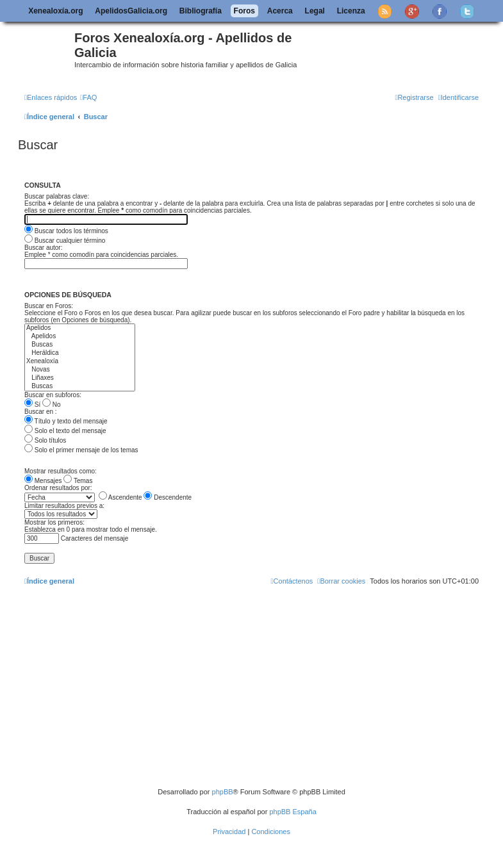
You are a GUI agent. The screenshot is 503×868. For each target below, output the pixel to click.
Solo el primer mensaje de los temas (81, 450)
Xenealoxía (80, 362)
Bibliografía (201, 11)
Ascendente (120, 497)
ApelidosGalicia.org (131, 11)
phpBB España (293, 812)
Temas (78, 481)
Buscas (80, 345)
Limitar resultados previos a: (64, 506)
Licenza (351, 11)
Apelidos (80, 328)
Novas (80, 370)
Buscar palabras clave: (57, 196)
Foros (244, 11)
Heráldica (80, 353)
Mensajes (43, 481)
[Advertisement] (262, 691)
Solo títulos (45, 440)
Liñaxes (80, 378)
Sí (32, 405)
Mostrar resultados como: (61, 471)
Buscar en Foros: (49, 306)
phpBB (223, 792)
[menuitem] (88, 97)
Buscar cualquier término (65, 241)
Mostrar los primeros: (54, 522)
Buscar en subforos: (53, 395)
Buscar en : (41, 412)
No (52, 405)
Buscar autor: (43, 248)
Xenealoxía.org (55, 11)
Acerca (280, 11)
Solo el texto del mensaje (65, 431)
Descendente (168, 497)
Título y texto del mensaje (66, 421)
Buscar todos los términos (66, 231)
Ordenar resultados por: (58, 488)
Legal (315, 11)
